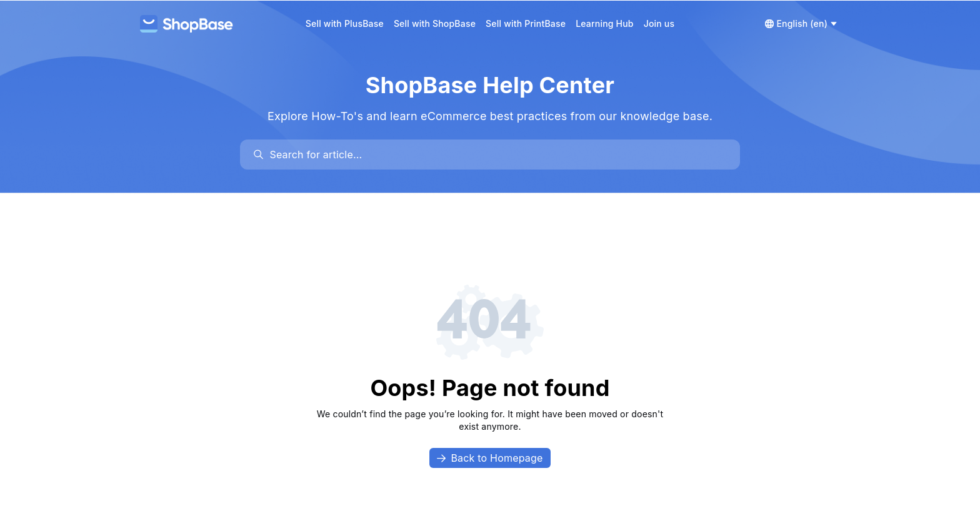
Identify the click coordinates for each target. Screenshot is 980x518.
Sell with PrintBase (526, 23)
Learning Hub (605, 23)
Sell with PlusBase (345, 23)
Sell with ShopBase (435, 23)
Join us (659, 23)
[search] (496, 155)
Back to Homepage (490, 458)
